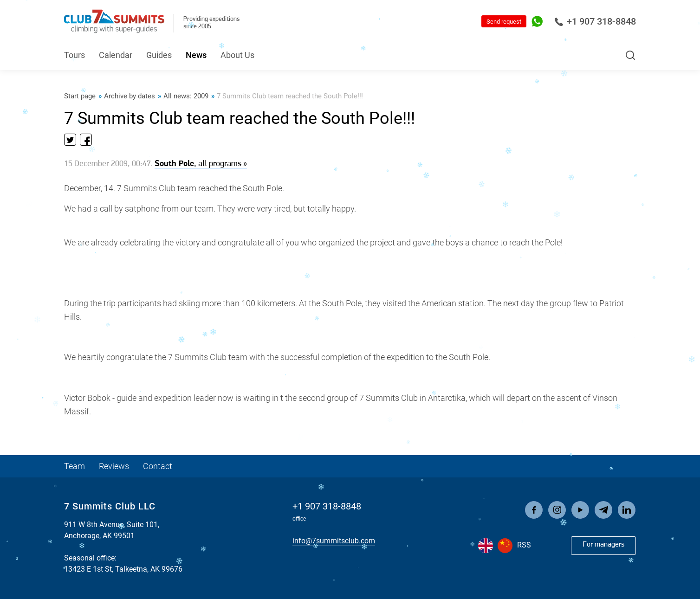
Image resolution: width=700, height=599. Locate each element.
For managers (603, 545)
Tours (75, 55)
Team (75, 466)
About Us (237, 55)
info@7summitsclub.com (334, 541)
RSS (524, 545)
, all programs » (201, 164)
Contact (158, 466)
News (196, 55)
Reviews (114, 466)
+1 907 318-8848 (595, 21)
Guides (159, 55)
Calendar (116, 55)
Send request (504, 22)
